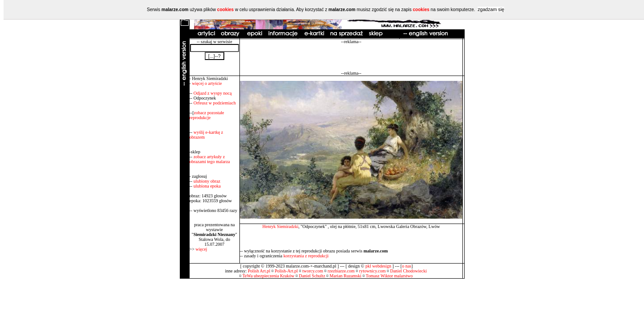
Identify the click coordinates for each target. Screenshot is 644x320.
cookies (225, 10)
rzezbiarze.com (341, 271)
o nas (407, 266)
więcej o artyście (207, 83)
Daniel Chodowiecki (408, 271)
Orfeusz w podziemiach (215, 103)
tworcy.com (313, 271)
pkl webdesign (378, 266)
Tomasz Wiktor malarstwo (389, 276)
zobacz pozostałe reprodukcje (207, 115)
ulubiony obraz (207, 181)
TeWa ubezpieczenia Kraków (269, 276)
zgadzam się (491, 9)
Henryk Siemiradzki (281, 226)
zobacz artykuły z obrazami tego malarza (210, 159)
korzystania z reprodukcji (306, 256)
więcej (201, 249)
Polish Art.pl (259, 271)
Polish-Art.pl (286, 271)
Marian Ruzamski (346, 276)
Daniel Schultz (312, 276)
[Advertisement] (351, 57)
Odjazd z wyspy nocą (213, 93)
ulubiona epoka (207, 186)
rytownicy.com (373, 271)
